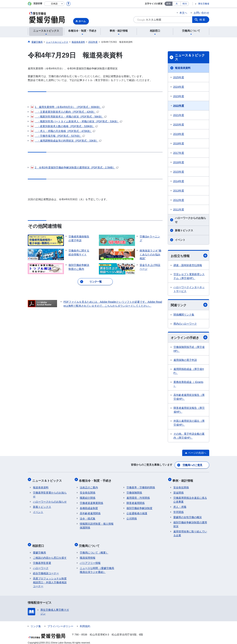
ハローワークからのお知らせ (191, 220)
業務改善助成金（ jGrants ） (188, 384)
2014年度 (179, 181)
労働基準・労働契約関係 (141, 486)
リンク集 (36, 623)
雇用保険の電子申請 (185, 360)
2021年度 (179, 115)
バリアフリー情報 (90, 559)
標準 (168, 4)
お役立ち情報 (189, 256)
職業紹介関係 (88, 496)
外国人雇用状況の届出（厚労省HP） (189, 423)
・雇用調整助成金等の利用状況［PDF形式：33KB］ (66, 141)
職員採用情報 (88, 554)
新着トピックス (184, 230)
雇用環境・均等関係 (138, 496)
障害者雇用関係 (136, 501)
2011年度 (179, 209)
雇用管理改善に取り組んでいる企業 (190, 532)
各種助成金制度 (89, 506)
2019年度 (179, 134)
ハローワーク (41, 565)
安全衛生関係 (88, 491)
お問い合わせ (201, 13)
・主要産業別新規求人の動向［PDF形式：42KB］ (65, 112)
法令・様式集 (88, 517)
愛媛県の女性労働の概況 (188, 515)
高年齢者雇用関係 (90, 511)
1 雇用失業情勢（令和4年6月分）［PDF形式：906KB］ (68, 107)
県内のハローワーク (185, 324)
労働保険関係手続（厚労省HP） (189, 349)
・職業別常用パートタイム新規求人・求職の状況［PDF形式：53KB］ (76, 121)
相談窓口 (39, 543)
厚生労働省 (204, 4)
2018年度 (179, 143)
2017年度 (179, 153)
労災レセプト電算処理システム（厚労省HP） (189, 276)
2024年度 (179, 87)
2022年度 (179, 106)
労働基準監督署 (42, 559)
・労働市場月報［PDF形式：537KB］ (58, 136)
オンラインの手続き (189, 338)
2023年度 (179, 96)
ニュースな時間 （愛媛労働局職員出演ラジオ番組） (97, 567)
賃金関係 (178, 491)
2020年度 (179, 125)
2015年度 (179, 172)
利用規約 (85, 623)
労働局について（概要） (94, 549)
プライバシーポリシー (60, 623)
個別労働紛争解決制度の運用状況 (190, 523)
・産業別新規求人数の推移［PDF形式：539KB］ (64, 126)
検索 (203, 20)
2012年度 (179, 200)
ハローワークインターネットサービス (189, 289)
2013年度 (179, 191)
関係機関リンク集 (184, 315)
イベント (180, 240)
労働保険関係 (134, 491)
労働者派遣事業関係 (91, 501)
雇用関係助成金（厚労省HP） (189, 372)
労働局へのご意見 (193, 465)
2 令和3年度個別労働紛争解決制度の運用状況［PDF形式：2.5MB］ (75, 167)
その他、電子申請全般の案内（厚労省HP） (189, 436)
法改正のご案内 (89, 486)
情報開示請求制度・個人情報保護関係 (97, 524)
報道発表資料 (183, 68)
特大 (185, 4)
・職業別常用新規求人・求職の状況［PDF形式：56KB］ (69, 117)
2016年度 (179, 162)
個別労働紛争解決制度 (139, 506)
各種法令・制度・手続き (96, 479)
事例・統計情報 (184, 479)
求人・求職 (180, 505)
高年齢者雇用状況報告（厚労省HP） (189, 397)
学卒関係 (178, 510)
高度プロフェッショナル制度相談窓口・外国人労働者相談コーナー (50, 579)
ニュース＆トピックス (190, 57)
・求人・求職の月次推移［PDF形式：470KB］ (63, 131)
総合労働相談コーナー (46, 570)
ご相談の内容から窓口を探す (50, 554)
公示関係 (132, 517)
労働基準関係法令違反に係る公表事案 (190, 498)
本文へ (183, 13)
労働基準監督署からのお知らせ (50, 493)
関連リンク (189, 305)
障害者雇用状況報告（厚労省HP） (189, 410)
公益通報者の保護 (137, 511)
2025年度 (179, 77)
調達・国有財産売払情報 (188, 265)
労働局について (90, 543)
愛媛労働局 (39, 549)
